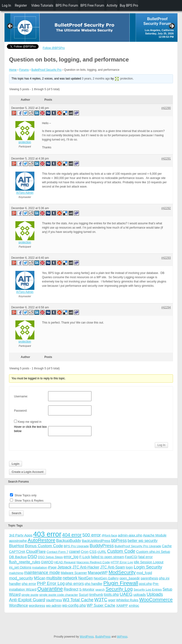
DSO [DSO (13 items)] (32, 557)
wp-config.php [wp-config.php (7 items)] (74, 605)
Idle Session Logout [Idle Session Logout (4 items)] (148, 562)
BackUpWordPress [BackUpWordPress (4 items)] (96, 541)
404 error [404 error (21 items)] (72, 535)
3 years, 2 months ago (96, 79)
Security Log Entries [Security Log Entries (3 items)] (148, 590)
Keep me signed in (30, 422)
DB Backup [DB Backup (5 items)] (18, 557)
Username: (21, 396)
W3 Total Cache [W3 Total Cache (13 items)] (78, 600)
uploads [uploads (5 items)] (140, 595)
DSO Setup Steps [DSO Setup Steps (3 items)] (50, 557)
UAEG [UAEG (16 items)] (126, 594)
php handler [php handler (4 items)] (93, 584)
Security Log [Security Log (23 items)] (119, 589)
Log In (161, 445)
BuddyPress (103, 637)
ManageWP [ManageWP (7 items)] (98, 573)
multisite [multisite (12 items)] (54, 578)
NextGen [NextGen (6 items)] (86, 578)
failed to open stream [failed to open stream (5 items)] (108, 557)
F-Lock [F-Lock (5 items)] (85, 557)
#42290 (166, 108)
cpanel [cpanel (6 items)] (75, 552)
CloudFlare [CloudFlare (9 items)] (36, 552)
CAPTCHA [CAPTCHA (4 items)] (17, 552)
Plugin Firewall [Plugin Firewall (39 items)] (121, 583)
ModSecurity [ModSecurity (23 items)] (122, 572)
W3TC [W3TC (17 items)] (101, 600)
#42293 (166, 258)
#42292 (166, 208)
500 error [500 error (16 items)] (92, 535)
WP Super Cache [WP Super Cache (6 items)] (101, 605)
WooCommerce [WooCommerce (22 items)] (156, 600)
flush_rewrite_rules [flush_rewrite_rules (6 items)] (25, 562)
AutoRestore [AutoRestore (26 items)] (42, 540)
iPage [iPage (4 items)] (52, 567)
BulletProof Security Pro (46, 70)
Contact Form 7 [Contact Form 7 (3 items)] (57, 552)
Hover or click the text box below (30, 429)
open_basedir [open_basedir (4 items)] (130, 578)
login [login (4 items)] (129, 567)
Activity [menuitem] (112, 5)
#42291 (166, 159)
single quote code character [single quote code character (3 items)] (59, 595)
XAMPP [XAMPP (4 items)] (122, 606)
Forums (24, 70)
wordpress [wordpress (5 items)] (37, 605)
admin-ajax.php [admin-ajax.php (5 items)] (130, 535)
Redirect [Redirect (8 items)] (71, 589)
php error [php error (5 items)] (29, 584)
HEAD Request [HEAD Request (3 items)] (65, 562)
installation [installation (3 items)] (40, 567)
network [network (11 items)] (70, 578)
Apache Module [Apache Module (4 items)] (155, 535)
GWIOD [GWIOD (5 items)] (47, 562)
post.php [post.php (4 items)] (145, 584)
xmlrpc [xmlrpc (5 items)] (134, 605)
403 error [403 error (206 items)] (47, 534)
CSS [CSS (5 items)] (93, 552)
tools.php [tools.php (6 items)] (111, 595)
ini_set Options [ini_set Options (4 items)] (20, 567)
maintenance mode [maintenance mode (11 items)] (42, 573)
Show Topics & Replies (29, 501)
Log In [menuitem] (6, 5)
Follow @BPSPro (54, 48)
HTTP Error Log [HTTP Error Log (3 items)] (122, 562)
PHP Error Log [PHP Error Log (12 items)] (51, 583)
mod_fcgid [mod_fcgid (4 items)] (144, 573)
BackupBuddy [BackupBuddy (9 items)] (69, 541)
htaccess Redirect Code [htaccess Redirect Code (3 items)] (93, 562)
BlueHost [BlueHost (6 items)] (16, 546)
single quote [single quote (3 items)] (30, 595)
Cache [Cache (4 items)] (167, 546)
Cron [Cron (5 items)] (85, 552)
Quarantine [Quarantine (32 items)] (50, 589)
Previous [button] (10, 26)
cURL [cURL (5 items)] (102, 552)
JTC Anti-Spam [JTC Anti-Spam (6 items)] (112, 567)
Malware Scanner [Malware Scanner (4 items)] (74, 573)
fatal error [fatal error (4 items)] (145, 557)
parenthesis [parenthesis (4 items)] (150, 578)
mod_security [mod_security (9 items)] (21, 578)
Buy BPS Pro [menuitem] (129, 5)
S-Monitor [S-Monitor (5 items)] (87, 589)
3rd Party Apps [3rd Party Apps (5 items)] (21, 535)
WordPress (87, 637)
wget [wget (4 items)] (112, 600)
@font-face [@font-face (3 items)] (109, 535)
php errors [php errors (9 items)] (75, 584)
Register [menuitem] (21, 5)
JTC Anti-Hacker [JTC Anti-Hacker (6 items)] (86, 567)
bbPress (122, 637)
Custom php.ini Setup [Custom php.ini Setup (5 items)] (153, 552)
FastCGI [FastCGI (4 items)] (131, 557)
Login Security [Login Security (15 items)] (148, 567)
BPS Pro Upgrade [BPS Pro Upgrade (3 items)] (76, 546)
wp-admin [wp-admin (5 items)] (54, 605)
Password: (21, 411)
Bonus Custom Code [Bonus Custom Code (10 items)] (44, 546)
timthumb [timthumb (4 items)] (96, 595)
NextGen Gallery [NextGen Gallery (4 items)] (106, 578)
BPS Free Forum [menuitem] (92, 5)
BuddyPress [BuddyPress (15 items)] (102, 546)
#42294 (166, 307)
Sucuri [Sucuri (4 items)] (84, 595)
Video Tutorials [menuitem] (42, 5)
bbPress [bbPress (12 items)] (119, 541)
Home (13, 70)
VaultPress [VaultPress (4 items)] (54, 600)
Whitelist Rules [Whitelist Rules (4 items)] (127, 600)
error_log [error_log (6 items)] (71, 557)
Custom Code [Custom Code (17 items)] (121, 551)
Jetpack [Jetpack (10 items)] (64, 567)
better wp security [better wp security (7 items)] (143, 541)
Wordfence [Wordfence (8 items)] (18, 605)
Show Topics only (26, 495)
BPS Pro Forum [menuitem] (67, 5)
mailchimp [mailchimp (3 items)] (16, 573)
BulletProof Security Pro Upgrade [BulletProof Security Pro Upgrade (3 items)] (138, 546)
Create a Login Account (27, 472)
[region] (91, 28)
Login (16, 464)
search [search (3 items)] (100, 590)
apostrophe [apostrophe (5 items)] (18, 541)
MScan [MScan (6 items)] (40, 578)
